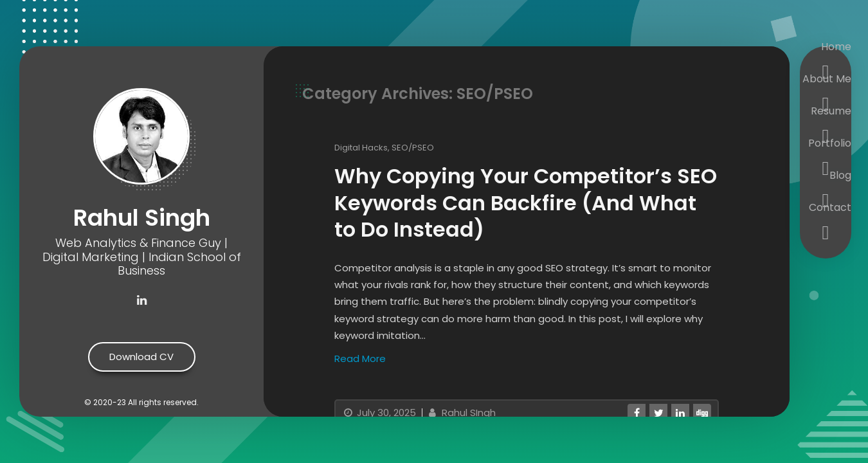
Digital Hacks (361, 148)
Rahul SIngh (461, 413)
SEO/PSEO (413, 148)
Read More (360, 359)
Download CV (141, 357)
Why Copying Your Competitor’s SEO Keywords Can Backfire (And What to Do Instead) (526, 203)
